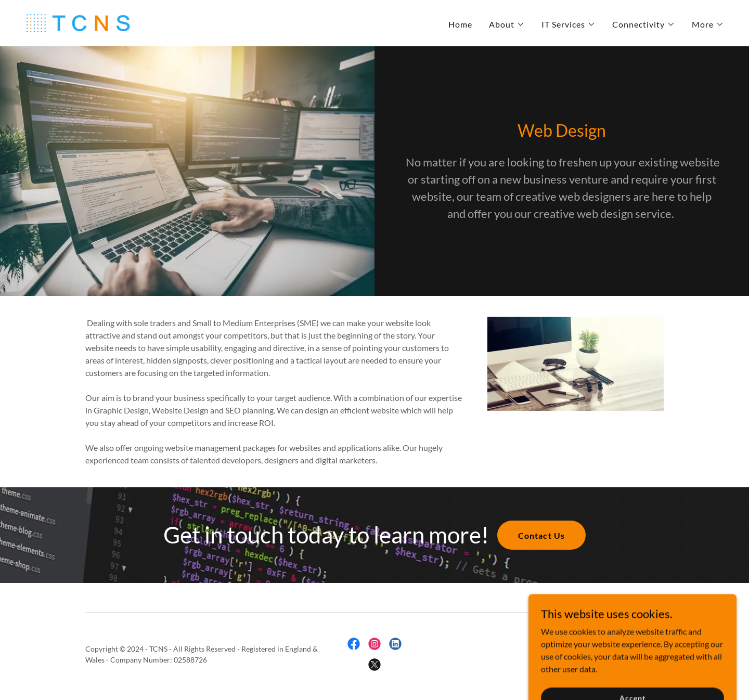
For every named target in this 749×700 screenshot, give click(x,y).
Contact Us (541, 535)
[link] (78, 22)
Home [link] (460, 24)
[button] (507, 24)
